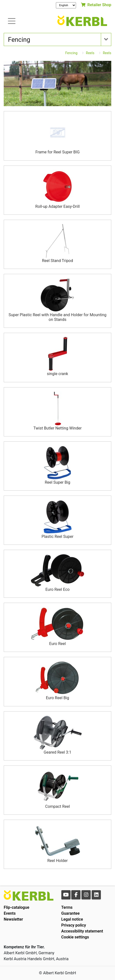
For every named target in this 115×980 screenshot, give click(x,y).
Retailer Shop (96, 5)
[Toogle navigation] (12, 21)
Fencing (71, 53)
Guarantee (71, 913)
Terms (67, 907)
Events (10, 913)
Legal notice (72, 919)
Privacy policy (74, 925)
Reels (90, 53)
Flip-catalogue (17, 907)
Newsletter (13, 919)
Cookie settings (75, 937)
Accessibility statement (82, 931)
